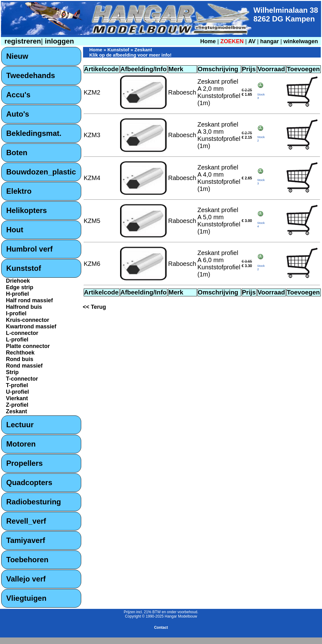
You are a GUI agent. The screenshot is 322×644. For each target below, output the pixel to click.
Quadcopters (29, 482)
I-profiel (16, 313)
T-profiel (17, 385)
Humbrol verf (29, 249)
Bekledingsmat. (34, 133)
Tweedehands (31, 75)
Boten (17, 153)
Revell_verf (26, 521)
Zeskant (16, 411)
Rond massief (24, 366)
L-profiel (17, 340)
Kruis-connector (28, 320)
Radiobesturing (34, 502)
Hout (15, 230)
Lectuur (20, 425)
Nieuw (17, 56)
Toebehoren (27, 560)
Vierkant (17, 398)
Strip (12, 372)
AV (253, 41)
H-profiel (17, 294)
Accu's (18, 95)
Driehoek (18, 281)
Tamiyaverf (26, 540)
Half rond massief (29, 300)
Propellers (24, 463)
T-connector (22, 379)
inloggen (58, 41)
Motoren (21, 444)
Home (208, 41)
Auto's (18, 114)
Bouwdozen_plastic (41, 172)
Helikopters (27, 210)
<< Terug (94, 307)
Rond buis (20, 359)
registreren (22, 41)
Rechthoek (20, 353)
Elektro (19, 191)
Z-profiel (17, 405)
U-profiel (17, 392)
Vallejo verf (26, 579)
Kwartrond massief (31, 327)
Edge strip (20, 287)
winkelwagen (301, 41)
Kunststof (24, 268)
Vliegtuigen (26, 598)
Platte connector (28, 346)
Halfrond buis (24, 307)
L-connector (22, 333)
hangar (269, 41)
